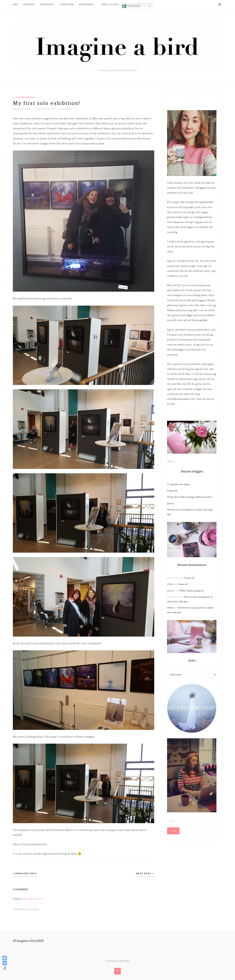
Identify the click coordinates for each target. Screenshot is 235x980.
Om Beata (29, 4)
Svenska (131, 6)
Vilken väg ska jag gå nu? (191, 591)
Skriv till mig (110, 4)
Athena (170, 608)
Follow (170, 461)
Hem (15, 4)
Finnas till (172, 491)
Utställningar (26, 97)
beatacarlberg (22, 109)
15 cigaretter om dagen (178, 484)
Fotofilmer (67, 4)
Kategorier (86, 4)
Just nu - (171, 591)
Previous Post (25, 873)
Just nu (170, 503)
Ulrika (170, 584)
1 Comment (66, 109)
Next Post (145, 873)
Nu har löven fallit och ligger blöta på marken (190, 497)
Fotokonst (47, 4)
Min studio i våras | (33, 899)
